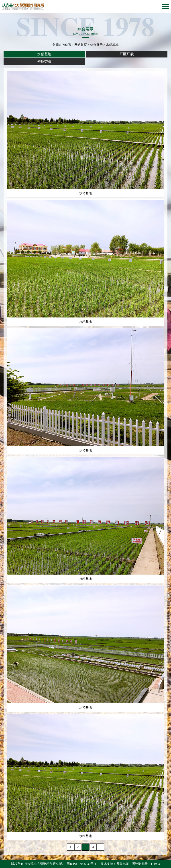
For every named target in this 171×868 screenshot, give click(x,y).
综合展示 (96, 45)
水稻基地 (44, 54)
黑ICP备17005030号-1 (81, 864)
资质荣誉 (44, 62)
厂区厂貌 (127, 54)
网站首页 (81, 45)
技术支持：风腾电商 (115, 864)
